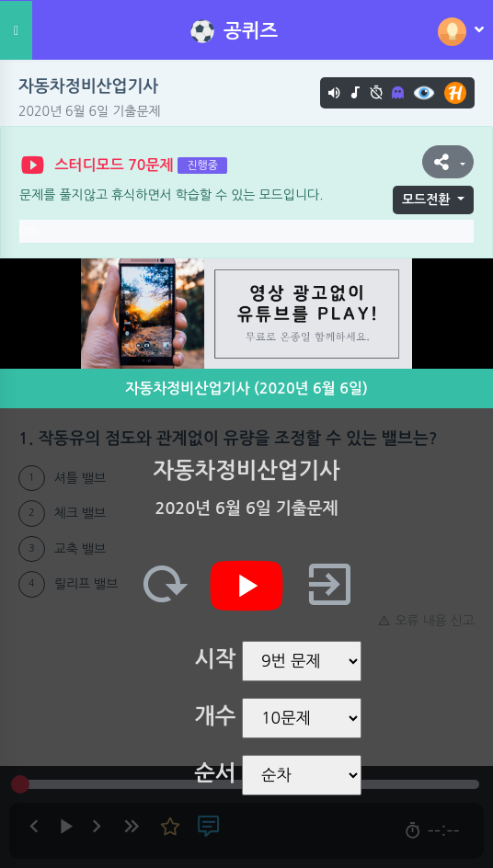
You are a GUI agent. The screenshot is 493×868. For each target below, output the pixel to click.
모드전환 (426, 200)
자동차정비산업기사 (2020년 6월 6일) (246, 388)
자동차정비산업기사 (88, 86)
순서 (215, 773)
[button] (448, 162)
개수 (215, 716)
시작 (215, 659)
